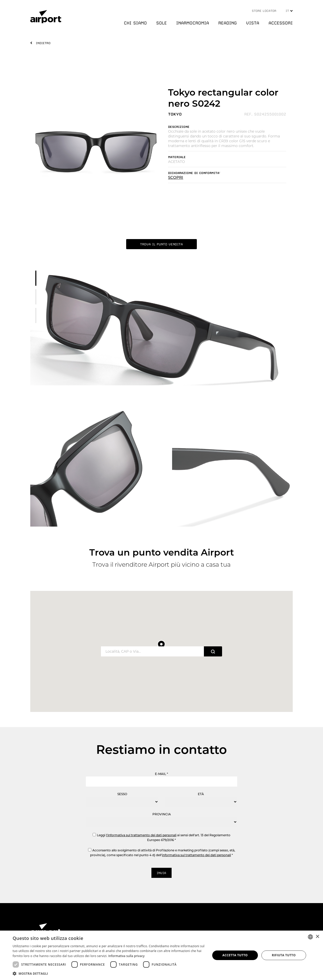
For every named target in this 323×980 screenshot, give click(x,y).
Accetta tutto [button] (235, 955)
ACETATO (177, 162)
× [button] (317, 937)
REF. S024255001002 (265, 114)
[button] (109, 973)
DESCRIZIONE (179, 127)
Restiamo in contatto (161, 750)
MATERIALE (177, 157)
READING (227, 23)
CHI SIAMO (135, 23)
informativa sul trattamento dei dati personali (196, 855)
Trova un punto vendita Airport (162, 552)
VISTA (253, 23)
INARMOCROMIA (193, 23)
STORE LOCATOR (264, 11)
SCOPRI (176, 177)
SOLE (161, 23)
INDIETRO (43, 43)
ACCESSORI (281, 23)
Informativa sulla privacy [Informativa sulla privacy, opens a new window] (126, 956)
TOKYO (175, 114)
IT (289, 11)
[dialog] (161, 955)
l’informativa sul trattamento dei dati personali (141, 835)
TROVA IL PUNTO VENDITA (161, 244)
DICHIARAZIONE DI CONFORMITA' (194, 173)
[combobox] (310, 937)
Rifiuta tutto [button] (284, 955)
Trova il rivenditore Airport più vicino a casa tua (161, 565)
